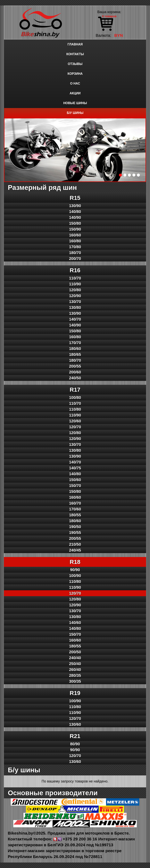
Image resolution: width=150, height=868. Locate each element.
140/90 (75, 217)
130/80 (75, 307)
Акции (75, 93)
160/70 (75, 503)
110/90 (75, 284)
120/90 (75, 296)
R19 (75, 693)
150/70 (75, 486)
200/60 (75, 372)
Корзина (75, 74)
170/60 (75, 509)
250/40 (75, 664)
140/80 (75, 212)
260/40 (75, 670)
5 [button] (138, 175)
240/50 (75, 378)
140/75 (75, 468)
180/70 (75, 253)
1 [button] (120, 175)
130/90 (75, 206)
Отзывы (75, 64)
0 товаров (109, 16)
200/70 (75, 259)
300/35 (75, 681)
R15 (75, 198)
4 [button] (134, 175)
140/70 (75, 319)
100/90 (75, 576)
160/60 (75, 235)
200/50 (75, 652)
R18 (75, 562)
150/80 (75, 223)
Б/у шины (75, 113)
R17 (75, 390)
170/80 (75, 247)
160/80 (75, 241)
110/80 (75, 409)
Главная (75, 44)
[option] (75, 150)
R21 (75, 736)
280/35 (75, 675)
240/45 (75, 550)
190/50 (75, 527)
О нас (75, 83)
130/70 (75, 302)
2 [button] (125, 175)
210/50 (75, 544)
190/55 (75, 533)
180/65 (75, 354)
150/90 (75, 229)
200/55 (75, 366)
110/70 (75, 278)
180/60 (75, 349)
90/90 (75, 570)
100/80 (75, 397)
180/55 (75, 515)
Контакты (75, 54)
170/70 (75, 343)
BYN (119, 35)
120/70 (75, 427)
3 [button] (129, 175)
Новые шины (75, 103)
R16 (75, 270)
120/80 (75, 290)
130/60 (75, 724)
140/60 (75, 623)
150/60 (75, 480)
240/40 (75, 658)
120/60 (75, 421)
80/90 (75, 744)
